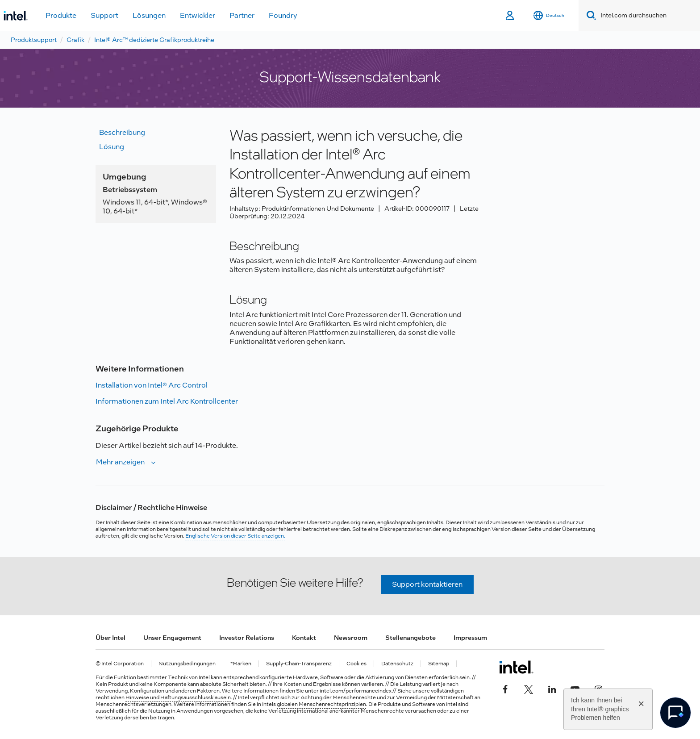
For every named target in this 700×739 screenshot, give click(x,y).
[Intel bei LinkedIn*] (552, 689)
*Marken (241, 664)
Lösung (112, 147)
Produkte (61, 15)
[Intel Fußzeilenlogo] (516, 667)
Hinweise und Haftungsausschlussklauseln (178, 697)
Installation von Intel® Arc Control (152, 385)
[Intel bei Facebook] (505, 689)
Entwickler (198, 15)
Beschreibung (122, 132)
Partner (242, 15)
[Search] (590, 15)
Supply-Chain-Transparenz (299, 664)
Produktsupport (34, 40)
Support (104, 15)
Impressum (470, 638)
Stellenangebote (410, 638)
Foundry (283, 15)
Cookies (356, 664)
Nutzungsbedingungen (187, 664)
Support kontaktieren (427, 584)
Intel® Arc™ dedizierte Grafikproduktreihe (154, 40)
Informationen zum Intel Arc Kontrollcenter (167, 401)
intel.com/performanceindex (356, 691)
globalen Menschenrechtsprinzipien (321, 704)
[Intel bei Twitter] (529, 689)
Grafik (75, 40)
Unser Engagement (172, 638)
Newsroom (351, 638)
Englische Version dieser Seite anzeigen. (235, 536)
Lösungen (149, 15)
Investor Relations (247, 638)
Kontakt (304, 638)
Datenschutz (397, 664)
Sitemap (439, 664)
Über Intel (110, 638)
